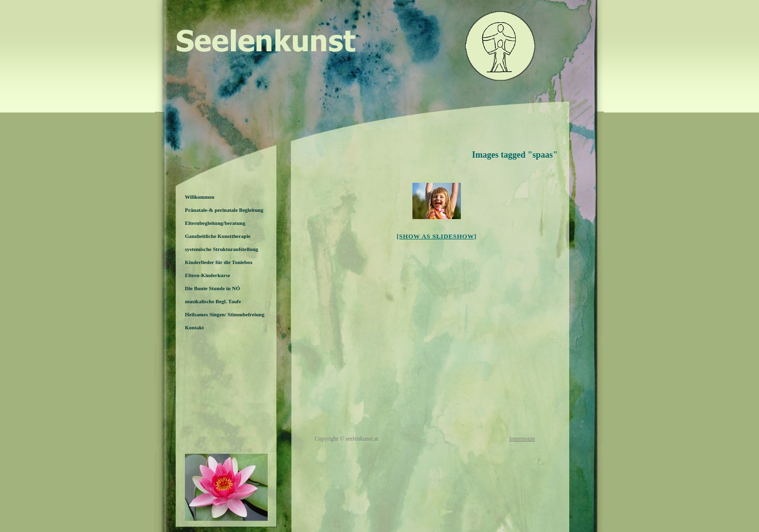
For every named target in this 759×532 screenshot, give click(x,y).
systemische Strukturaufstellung (221, 249)
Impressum (522, 439)
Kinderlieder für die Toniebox (219, 262)
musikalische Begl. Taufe (213, 301)
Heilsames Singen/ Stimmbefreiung (225, 314)
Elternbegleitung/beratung (215, 223)
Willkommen (200, 197)
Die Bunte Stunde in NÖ (213, 288)
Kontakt (194, 327)
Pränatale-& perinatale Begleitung (224, 210)
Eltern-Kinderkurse (208, 275)
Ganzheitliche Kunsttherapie (218, 236)
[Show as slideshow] (436, 236)
